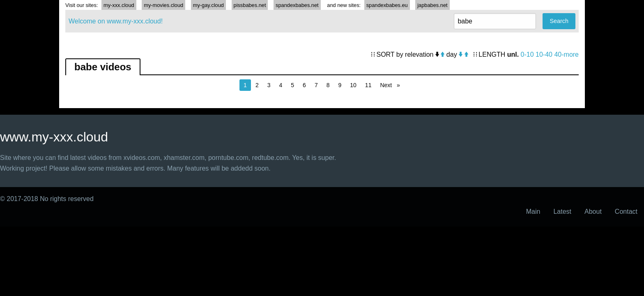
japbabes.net (432, 5)
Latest (562, 212)
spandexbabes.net (297, 5)
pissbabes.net (250, 5)
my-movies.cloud (163, 5)
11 (368, 85)
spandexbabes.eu (387, 5)
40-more (566, 54)
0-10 (527, 54)
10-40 (544, 54)
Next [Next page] (392, 84)
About (593, 212)
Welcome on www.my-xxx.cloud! (116, 21)
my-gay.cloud (208, 5)
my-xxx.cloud (119, 5)
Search (559, 21)
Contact (626, 212)
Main (533, 212)
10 (353, 85)
